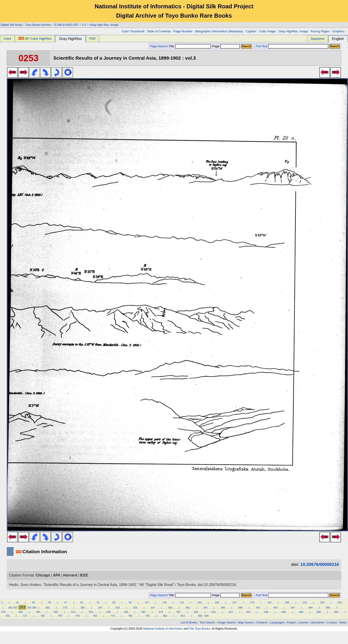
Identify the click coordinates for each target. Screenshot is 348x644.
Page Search (159, 46)
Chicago (43, 575)
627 (231, 612)
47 (66, 602)
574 (161, 612)
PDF (93, 39)
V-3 (84, 25)
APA (57, 575)
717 (25, 616)
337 (153, 608)
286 (83, 608)
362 (188, 608)
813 (183, 616)
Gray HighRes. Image (293, 31)
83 (114, 602)
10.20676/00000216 (320, 564)
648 (266, 612)
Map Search (246, 622)
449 (310, 608)
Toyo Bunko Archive (38, 25)
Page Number (183, 31)
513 (73, 612)
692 (336, 612)
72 (98, 602)
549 (126, 612)
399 (240, 608)
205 (287, 602)
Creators (262, 622)
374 (205, 608)
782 (130, 616)
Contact (332, 622)
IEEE (84, 575)
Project (291, 622)
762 (95, 616)
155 (217, 602)
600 (196, 612)
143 (199, 602)
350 (170, 608)
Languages (277, 622)
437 (293, 608)
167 (234, 602)
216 (305, 602)
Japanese (317, 39)
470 (3, 612)
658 (284, 612)
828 (207, 616)
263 (48, 608)
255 (29, 608)
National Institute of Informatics (163, 629)
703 (8, 616)
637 (249, 612)
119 (164, 602)
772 (113, 616)
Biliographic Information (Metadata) (219, 31)
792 (148, 616)
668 (301, 612)
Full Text (261, 46)
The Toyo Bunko (200, 629)
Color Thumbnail (133, 31)
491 (38, 612)
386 (223, 608)
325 (135, 608)
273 (65, 608)
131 (182, 602)
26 (33, 602)
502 (56, 612)
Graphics (338, 31)
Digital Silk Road (11, 25)
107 (147, 602)
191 (270, 602)
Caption (251, 31)
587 (178, 612)
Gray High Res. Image (104, 25)
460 (328, 608)
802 (165, 616)
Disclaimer (318, 622)
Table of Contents (159, 31)
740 (60, 616)
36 (49, 602)
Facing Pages (320, 31)
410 (258, 608)
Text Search (207, 622)
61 (82, 602)
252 (15, 608)
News (343, 622)
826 (200, 616)
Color (7, 39)
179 (252, 602)
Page (226, 46)
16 (17, 602)
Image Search (227, 622)
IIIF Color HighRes (35, 39)
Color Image (267, 31)
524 (91, 612)
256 (34, 608)
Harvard (70, 575)
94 (130, 602)
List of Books (189, 622)
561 (143, 612)
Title (190, 46)
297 (100, 608)
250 (10, 608)
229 (322, 602)
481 (21, 612)
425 (275, 608)
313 (118, 608)
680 (319, 612)
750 (78, 616)
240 (340, 602)
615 (214, 612)
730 (43, 616)
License (303, 622)
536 (108, 612)
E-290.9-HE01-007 (66, 25)
